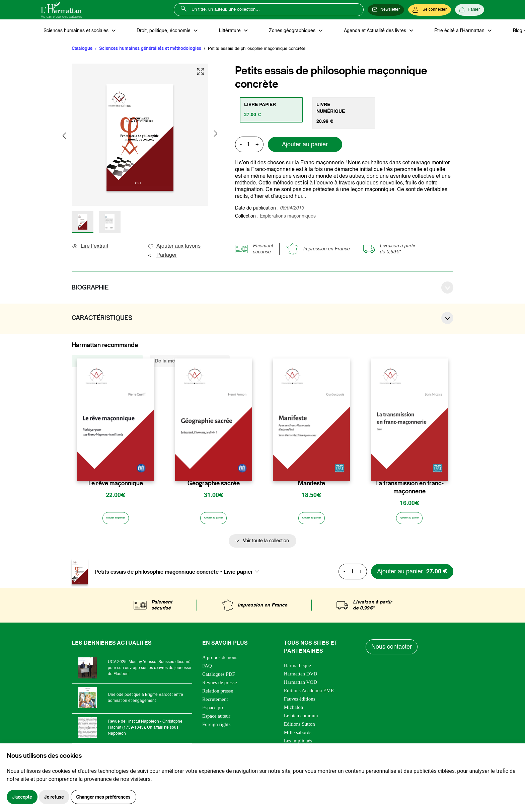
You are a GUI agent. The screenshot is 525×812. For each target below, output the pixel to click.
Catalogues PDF (219, 679)
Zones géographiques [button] (271, 32)
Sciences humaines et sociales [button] (74, 32)
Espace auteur (216, 721)
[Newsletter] (386, 10)
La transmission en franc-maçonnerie (409, 490)
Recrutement (215, 704)
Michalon (294, 712)
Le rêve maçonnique (116, 486)
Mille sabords (298, 737)
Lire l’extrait (90, 249)
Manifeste (312, 486)
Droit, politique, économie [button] (155, 32)
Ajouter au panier (305, 141)
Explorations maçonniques (288, 213)
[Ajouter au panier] (116, 523)
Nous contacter (393, 652)
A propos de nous (220, 662)
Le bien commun (301, 721)
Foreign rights (216, 729)
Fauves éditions (300, 704)
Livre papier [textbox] (238, 577)
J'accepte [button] (22, 797)
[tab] (274, 113)
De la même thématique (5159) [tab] (190, 364)
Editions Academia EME (309, 696)
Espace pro (213, 713)
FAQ (207, 671)
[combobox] (243, 577)
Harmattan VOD (301, 687)
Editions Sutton (299, 729)
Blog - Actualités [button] (489, 32)
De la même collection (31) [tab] (107, 364)
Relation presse (218, 696)
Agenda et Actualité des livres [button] (347, 32)
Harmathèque (297, 670)
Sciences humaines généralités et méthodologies (150, 52)
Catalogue (82, 52)
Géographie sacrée (214, 486)
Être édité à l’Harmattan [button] (425, 32)
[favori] (150, 473)
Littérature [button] (215, 32)
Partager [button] (162, 258)
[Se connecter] (430, 10)
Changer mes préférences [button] (103, 797)
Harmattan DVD (301, 679)
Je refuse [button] (54, 797)
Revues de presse (219, 687)
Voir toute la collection (266, 546)
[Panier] (470, 10)
